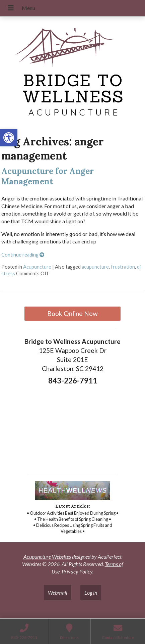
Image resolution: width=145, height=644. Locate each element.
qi (139, 267)
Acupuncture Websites (47, 557)
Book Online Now (72, 313)
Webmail (58, 592)
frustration (123, 267)
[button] (9, 138)
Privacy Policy (77, 571)
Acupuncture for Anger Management (48, 176)
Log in (91, 592)
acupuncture (95, 267)
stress (8, 273)
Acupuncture (37, 267)
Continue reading (23, 255)
